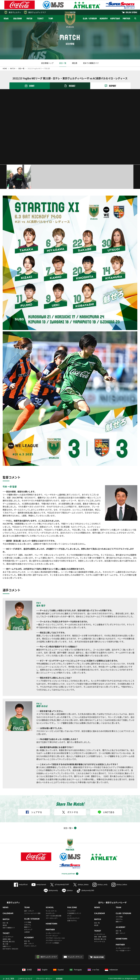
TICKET (40, 18)
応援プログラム (72, 921)
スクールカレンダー (52, 918)
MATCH (30, 18)
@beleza (67, 890)
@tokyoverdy (51, 890)
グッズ (69, 916)
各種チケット (7, 946)
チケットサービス (100, 941)
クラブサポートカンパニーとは (55, 938)
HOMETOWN (115, 18)
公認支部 (27, 932)
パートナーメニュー (52, 936)
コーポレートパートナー (53, 933)
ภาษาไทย (93, 970)
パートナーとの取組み (52, 943)
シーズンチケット (8, 937)
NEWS (6, 18)
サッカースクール (51, 911)
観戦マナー (28, 927)
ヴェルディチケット (75, 957)
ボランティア (28, 930)
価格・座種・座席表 (100, 937)
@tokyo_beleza (81, 884)
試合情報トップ (47, 63)
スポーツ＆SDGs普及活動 (54, 916)
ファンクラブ (71, 911)
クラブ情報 (28, 922)
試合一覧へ (68, 828)
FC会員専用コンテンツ (74, 913)
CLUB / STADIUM (90, 18)
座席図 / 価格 (7, 939)
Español (58, 970)
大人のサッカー (50, 913)
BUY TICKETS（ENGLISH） (11, 949)
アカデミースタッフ (30, 946)
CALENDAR (18, 18)
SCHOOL (50, 907)
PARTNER (126, 18)
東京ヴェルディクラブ (37, 12)
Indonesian (111, 970)
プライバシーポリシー (44, 979)
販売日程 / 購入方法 (9, 941)
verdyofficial (21, 884)
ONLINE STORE (132, 12)
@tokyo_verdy (100, 884)
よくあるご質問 (8, 979)
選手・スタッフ (29, 911)
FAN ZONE (72, 907)
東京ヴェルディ (15, 12)
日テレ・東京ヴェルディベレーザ (112, 902)
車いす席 (5, 944)
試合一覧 (63, 63)
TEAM (51, 18)
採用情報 (59, 979)
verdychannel (39, 884)
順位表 (75, 63)
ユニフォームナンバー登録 (32, 913)
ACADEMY (104, 18)
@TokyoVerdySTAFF (59, 884)
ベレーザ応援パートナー (123, 950)
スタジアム (28, 925)
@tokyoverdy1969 (85, 890)
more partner (68, 874)
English (42, 970)
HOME (5, 68)
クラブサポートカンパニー (54, 940)
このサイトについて (25, 979)
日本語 (27, 970)
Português (76, 970)
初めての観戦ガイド (91, 63)
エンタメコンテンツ (73, 918)
